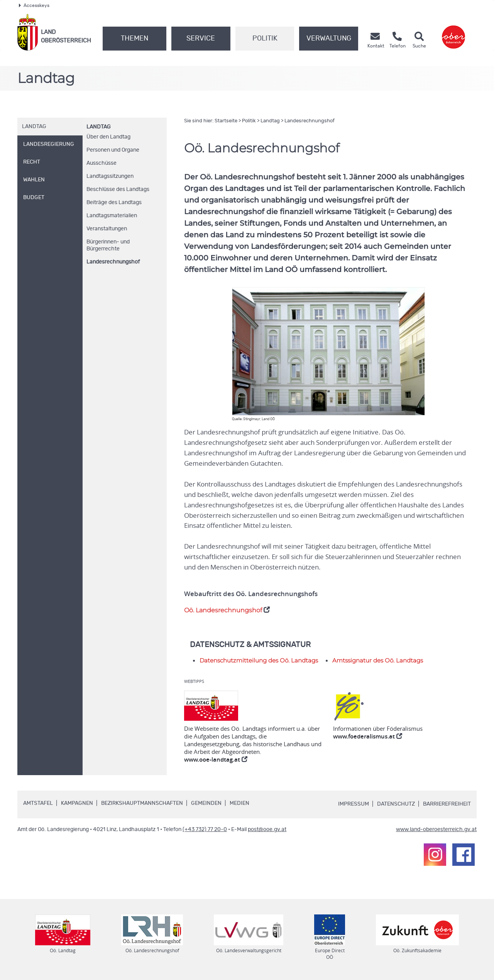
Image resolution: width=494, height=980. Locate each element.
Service (201, 39)
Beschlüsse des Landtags (118, 189)
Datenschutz (396, 804)
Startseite (226, 121)
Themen (134, 39)
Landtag (99, 127)
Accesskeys (34, 5)
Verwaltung (329, 39)
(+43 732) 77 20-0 (205, 830)
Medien (239, 803)
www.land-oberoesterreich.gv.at (436, 830)
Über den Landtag (108, 137)
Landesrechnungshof (113, 262)
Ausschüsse (102, 163)
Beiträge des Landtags (114, 203)
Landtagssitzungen (110, 176)
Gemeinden (206, 803)
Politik (265, 39)
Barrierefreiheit (447, 804)
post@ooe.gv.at (267, 830)
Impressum (354, 804)
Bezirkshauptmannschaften (142, 803)
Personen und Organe (113, 150)
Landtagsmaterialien (112, 216)
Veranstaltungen (107, 229)
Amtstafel (38, 803)
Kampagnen (77, 803)
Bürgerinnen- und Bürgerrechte (108, 245)
